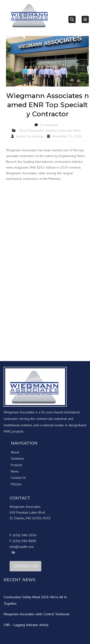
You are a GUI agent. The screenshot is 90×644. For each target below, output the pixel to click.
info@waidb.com (22, 547)
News (15, 471)
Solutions (17, 458)
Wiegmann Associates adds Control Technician (37, 614)
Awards (50, 130)
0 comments (49, 125)
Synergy (38, 136)
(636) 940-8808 (24, 541)
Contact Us (18, 478)
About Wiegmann (31, 130)
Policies (16, 484)
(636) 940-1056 (25, 535)
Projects (17, 465)
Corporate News (69, 130)
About (15, 452)
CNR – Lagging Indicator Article (26, 625)
